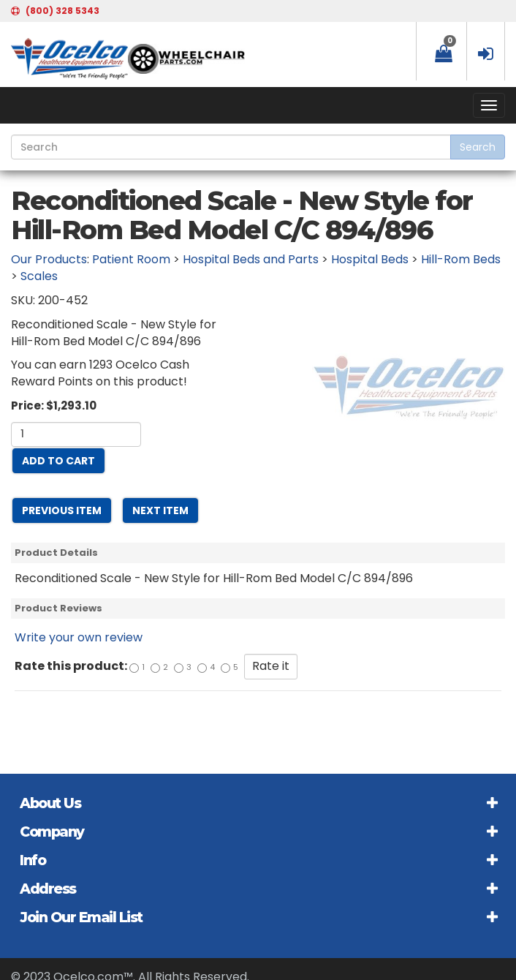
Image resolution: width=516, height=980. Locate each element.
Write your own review (79, 637)
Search (478, 147)
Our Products (49, 259)
